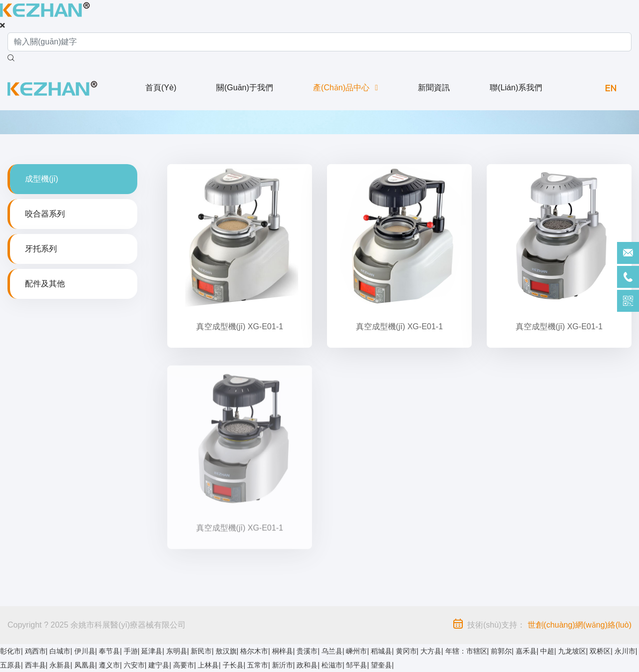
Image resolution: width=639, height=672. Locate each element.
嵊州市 (356, 651)
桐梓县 (283, 651)
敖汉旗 (226, 651)
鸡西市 (35, 651)
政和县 (307, 665)
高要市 (184, 665)
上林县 (208, 665)
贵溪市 (307, 651)
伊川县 (85, 651)
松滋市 (332, 665)
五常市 (258, 665)
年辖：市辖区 (466, 651)
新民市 (201, 651)
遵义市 (109, 665)
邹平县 (356, 665)
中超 (547, 651)
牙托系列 (41, 249)
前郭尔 (501, 651)
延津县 (152, 651)
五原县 (10, 665)
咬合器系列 (45, 214)
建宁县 (159, 665)
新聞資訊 (434, 88)
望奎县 (381, 665)
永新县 (60, 665)
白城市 (60, 651)
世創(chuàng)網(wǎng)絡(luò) (580, 625)
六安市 (134, 665)
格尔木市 (254, 651)
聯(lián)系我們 (516, 88)
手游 (131, 651)
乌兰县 (332, 651)
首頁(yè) (161, 88)
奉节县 (109, 651)
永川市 (625, 651)
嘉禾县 (526, 651)
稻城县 (381, 651)
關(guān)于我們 (245, 88)
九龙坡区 (572, 651)
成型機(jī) (42, 179)
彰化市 (10, 651)
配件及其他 (45, 284)
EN (611, 88)
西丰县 (35, 665)
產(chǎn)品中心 (341, 88)
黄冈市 (406, 651)
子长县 (233, 665)
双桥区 (600, 651)
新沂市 (283, 665)
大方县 (431, 651)
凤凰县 (85, 665)
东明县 (177, 651)
